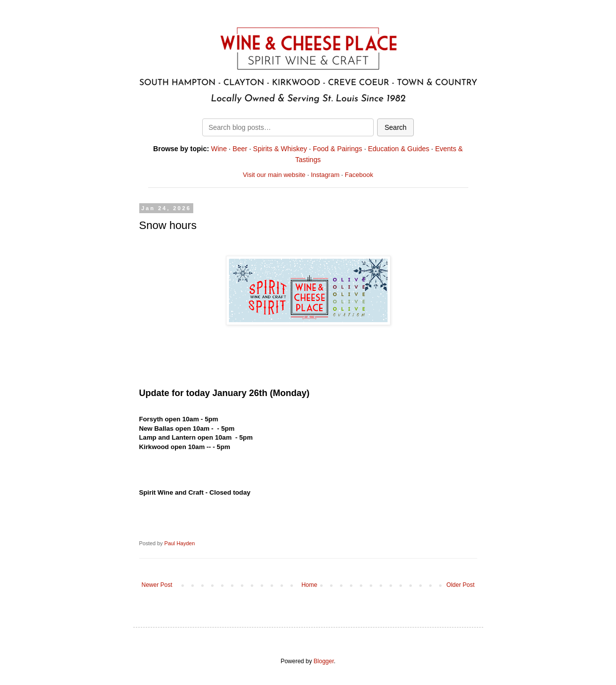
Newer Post (157, 585)
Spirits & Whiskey (280, 149)
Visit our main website (274, 175)
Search (395, 127)
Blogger (324, 661)
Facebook (359, 175)
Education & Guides (398, 149)
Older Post (461, 585)
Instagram (325, 175)
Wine (219, 149)
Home (309, 585)
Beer (240, 149)
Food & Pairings (337, 149)
